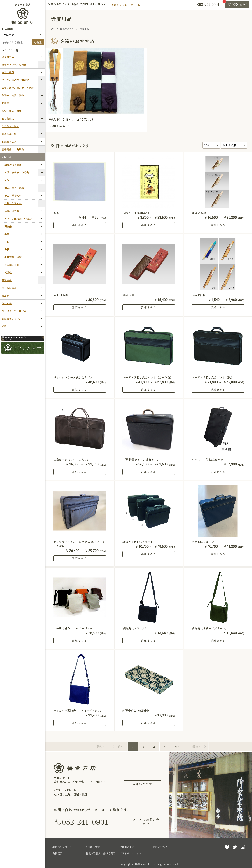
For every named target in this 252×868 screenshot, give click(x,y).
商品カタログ (67, 29)
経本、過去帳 (23, 211)
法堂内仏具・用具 (12, 111)
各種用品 (7, 280)
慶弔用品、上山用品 (13, 149)
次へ (177, 747)
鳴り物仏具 (8, 118)
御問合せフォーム (22, 319)
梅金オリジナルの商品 (14, 65)
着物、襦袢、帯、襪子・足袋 (18, 88)
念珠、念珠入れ (13, 203)
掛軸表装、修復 (23, 257)
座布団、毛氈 (23, 265)
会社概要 (57, 853)
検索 (39, 42)
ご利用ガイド (127, 846)
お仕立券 (22, 303)
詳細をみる (58, 126)
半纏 (23, 234)
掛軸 (23, 249)
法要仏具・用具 (10, 126)
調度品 (23, 226)
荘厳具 (5, 103)
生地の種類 (22, 72)
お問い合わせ (104, 5)
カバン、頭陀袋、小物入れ (23, 219)
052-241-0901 (85, 821)
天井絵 (23, 272)
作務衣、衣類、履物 (13, 95)
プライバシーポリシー (132, 853)
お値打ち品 (22, 57)
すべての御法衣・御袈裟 (15, 80)
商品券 (22, 296)
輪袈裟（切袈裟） (23, 165)
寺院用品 (7, 157)
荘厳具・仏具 (22, 142)
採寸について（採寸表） (22, 311)
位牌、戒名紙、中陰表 (17, 172)
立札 (23, 242)
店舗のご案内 (83, 5)
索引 (22, 326)
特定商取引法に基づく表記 (101, 853)
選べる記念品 (22, 288)
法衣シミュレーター (131, 5)
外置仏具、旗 (9, 134)
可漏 (23, 180)
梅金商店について (60, 5)
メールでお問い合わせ (142, 821)
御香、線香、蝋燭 (14, 188)
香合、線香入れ (23, 195)
